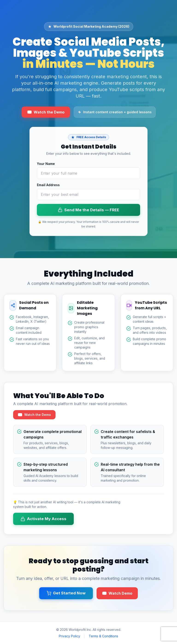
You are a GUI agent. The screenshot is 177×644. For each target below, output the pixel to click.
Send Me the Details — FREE (88, 210)
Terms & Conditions (103, 636)
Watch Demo (117, 593)
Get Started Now (66, 593)
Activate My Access (43, 519)
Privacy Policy (69, 636)
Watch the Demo (46, 112)
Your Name (46, 164)
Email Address (48, 185)
